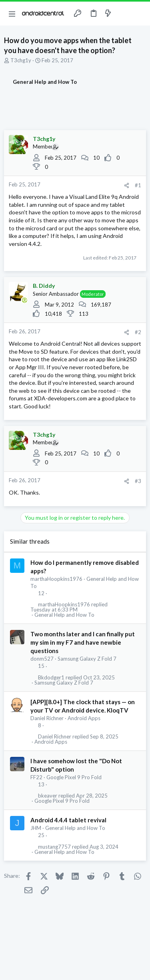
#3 (138, 481)
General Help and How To (64, 615)
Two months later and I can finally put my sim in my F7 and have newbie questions (83, 642)
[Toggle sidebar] (124, 14)
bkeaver (48, 796)
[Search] (139, 14)
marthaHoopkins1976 (56, 579)
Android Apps (84, 718)
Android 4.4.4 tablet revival (68, 820)
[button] (12, 14)
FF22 (36, 777)
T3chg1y (21, 60)
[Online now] (24, 300)
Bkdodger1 (51, 678)
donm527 (42, 659)
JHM (36, 828)
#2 (138, 332)
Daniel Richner (47, 718)
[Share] (127, 185)
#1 (138, 185)
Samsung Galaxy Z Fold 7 (87, 659)
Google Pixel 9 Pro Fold (74, 777)
